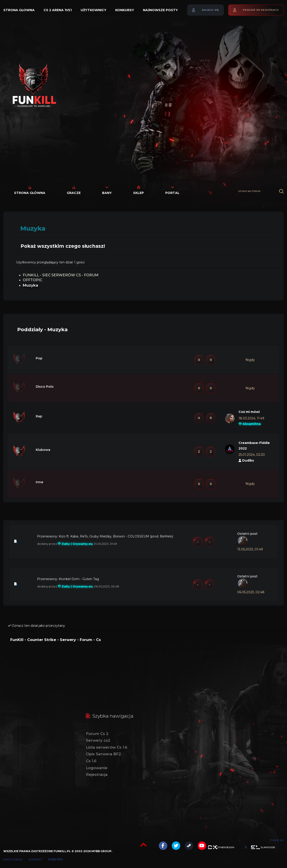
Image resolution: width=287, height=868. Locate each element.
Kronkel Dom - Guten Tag (79, 579)
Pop (39, 358)
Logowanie (97, 768)
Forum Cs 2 (97, 734)
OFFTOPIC (33, 280)
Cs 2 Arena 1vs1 (58, 10)
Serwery (68, 640)
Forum (86, 640)
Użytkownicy (93, 10)
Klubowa (43, 450)
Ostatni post (247, 534)
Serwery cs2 (98, 740)
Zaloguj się (210, 10)
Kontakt (35, 859)
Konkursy (125, 10)
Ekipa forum (13, 859)
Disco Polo (45, 387)
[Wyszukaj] (281, 191)
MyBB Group (101, 851)
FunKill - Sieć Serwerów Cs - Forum (61, 275)
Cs (98, 640)
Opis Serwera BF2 (104, 754)
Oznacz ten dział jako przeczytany (37, 626)
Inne (39, 482)
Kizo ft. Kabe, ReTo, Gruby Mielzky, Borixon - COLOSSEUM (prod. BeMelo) (116, 536)
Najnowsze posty (160, 10)
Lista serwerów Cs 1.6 (107, 747)
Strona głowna (19, 10)
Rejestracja (97, 774)
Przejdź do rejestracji (261, 10)
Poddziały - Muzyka (42, 330)
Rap (39, 416)
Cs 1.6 (91, 761)
